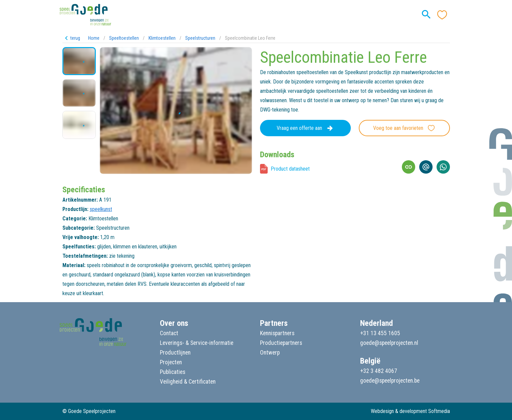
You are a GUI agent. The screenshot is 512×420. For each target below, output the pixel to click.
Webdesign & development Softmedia (410, 411)
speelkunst (101, 209)
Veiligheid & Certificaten (188, 382)
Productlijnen (175, 353)
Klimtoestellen (162, 38)
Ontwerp (270, 353)
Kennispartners (277, 333)
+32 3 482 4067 (379, 371)
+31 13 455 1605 (380, 333)
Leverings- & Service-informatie (197, 343)
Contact (169, 333)
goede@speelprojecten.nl (389, 343)
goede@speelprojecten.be (390, 381)
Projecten (171, 362)
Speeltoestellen (124, 38)
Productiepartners (281, 343)
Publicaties (173, 372)
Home (94, 38)
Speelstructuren (200, 38)
